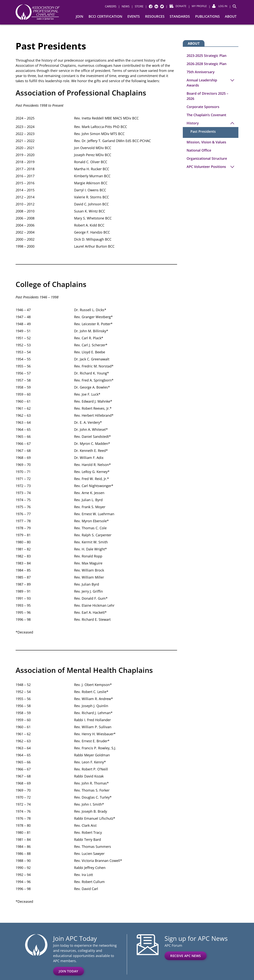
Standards (180, 16)
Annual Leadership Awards (202, 83)
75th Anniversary (201, 72)
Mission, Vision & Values (206, 142)
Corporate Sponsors (203, 107)
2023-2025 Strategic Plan (206, 56)
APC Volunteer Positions (206, 167)
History (193, 123)
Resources (155, 16)
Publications (207, 16)
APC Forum (173, 945)
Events (134, 16)
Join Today (69, 971)
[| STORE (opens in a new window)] (136, 6)
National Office (199, 150)
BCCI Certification (105, 16)
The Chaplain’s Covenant (206, 115)
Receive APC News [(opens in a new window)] (186, 956)
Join (79, 16)
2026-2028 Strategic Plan (206, 64)
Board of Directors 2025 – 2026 (207, 96)
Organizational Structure (207, 158)
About (231, 16)
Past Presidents (203, 131)
